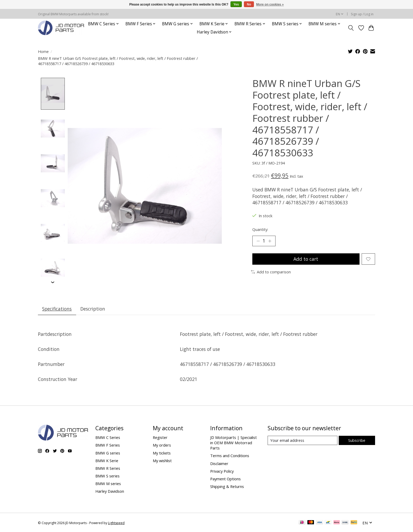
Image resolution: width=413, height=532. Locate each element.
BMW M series (108, 484)
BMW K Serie (107, 461)
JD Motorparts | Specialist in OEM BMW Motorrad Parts (233, 443)
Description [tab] (93, 309)
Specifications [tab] (57, 309)
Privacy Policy (222, 471)
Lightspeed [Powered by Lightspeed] (116, 523)
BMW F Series (108, 445)
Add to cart (306, 259)
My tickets (162, 453)
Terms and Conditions (230, 456)
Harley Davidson (110, 491)
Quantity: (260, 229)
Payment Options (225, 479)
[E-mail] (303, 441)
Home (43, 51)
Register (160, 438)
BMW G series (108, 453)
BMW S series (107, 476)
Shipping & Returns (227, 487)
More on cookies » (270, 4)
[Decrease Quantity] (258, 241)
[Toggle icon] (351, 28)
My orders (162, 445)
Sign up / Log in (362, 14)
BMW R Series (108, 468)
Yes (236, 4)
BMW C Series (108, 438)
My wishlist (162, 461)
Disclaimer (219, 463)
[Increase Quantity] (270, 241)
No (249, 4)
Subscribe (357, 440)
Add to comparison (271, 272)
